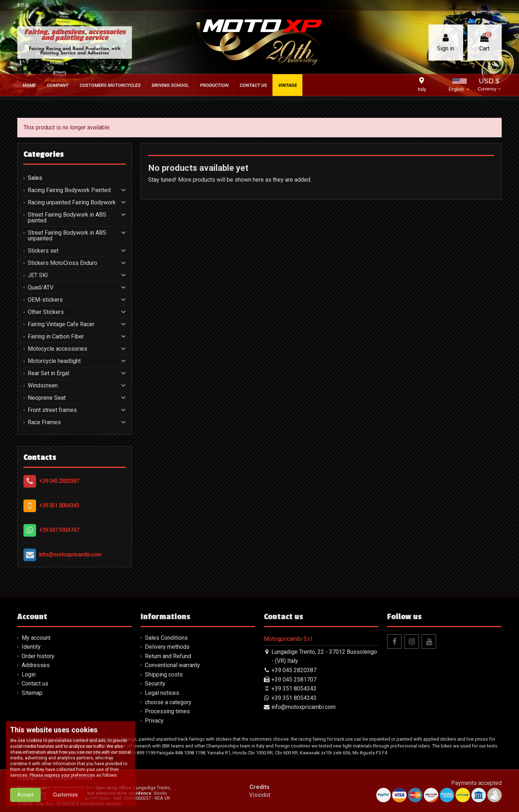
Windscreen (43, 386)
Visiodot (260, 795)
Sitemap (32, 693)
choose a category (168, 702)
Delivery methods (167, 647)
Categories (44, 154)
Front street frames (52, 410)
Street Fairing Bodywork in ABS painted (67, 218)
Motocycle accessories (57, 349)
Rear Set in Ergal (48, 373)
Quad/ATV (41, 288)
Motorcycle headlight (54, 361)
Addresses (36, 665)
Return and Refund (168, 656)
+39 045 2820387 (59, 481)
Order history (38, 656)
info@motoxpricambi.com (70, 554)
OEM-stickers (45, 300)
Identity (31, 647)
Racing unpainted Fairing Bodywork (72, 203)
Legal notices (162, 693)
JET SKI (38, 275)
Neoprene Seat (47, 398)
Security (155, 684)
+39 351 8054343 (59, 505)
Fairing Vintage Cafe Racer (61, 324)
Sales (35, 178)
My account (36, 638)
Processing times (167, 711)
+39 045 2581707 (294, 680)
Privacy (154, 721)
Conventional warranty (172, 665)
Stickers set (43, 251)
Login (29, 675)
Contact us (35, 684)
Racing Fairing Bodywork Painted (69, 190)
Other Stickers (46, 312)
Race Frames (44, 422)
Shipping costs (164, 675)
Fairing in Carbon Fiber (56, 337)
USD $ (489, 85)
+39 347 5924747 (59, 530)
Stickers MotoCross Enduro (63, 263)
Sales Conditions (166, 638)
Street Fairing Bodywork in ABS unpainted (67, 236)
